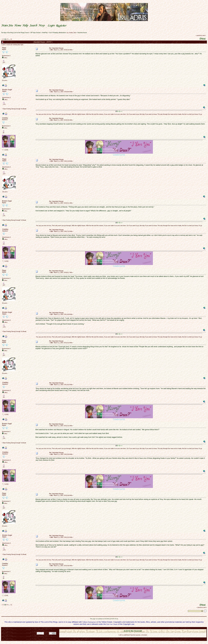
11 (11, 39)
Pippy (4, 48)
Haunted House (82, 33)
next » (204, 35)
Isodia (71, 33)
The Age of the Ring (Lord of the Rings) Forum (15, 33)
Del (75, 33)
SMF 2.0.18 (121, 628)
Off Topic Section (36, 33)
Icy (68, 33)
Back (133, 639)
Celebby (5, 118)
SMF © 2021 (131, 628)
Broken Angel (7, 90)
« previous (199, 35)
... (10, 39)
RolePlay (45, 33)
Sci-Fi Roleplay (54, 33)
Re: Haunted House (56, 48)
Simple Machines (142, 628)
